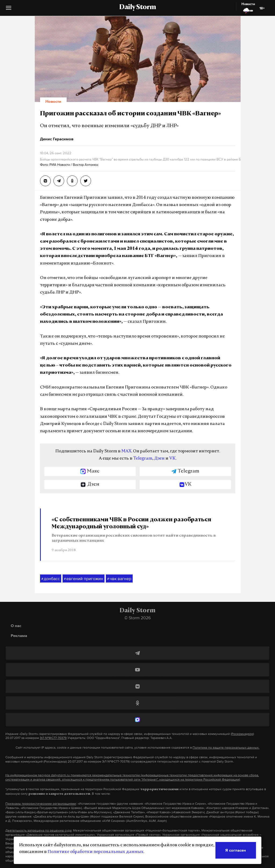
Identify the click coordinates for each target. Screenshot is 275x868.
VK (172, 459)
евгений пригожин (84, 579)
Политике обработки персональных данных (95, 852)
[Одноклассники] (137, 703)
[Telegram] (137, 653)
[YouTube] (137, 670)
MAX (126, 451)
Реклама (19, 636)
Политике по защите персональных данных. (226, 748)
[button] (9, 10)
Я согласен (236, 850)
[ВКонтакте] (137, 686)
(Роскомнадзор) (242, 734)
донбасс (51, 579)
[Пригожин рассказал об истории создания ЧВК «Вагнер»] (45, 181)
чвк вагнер (119, 579)
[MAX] (137, 720)
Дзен (159, 459)
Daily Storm (137, 8)
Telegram (143, 459)
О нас (16, 626)
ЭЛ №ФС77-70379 (53, 738)
